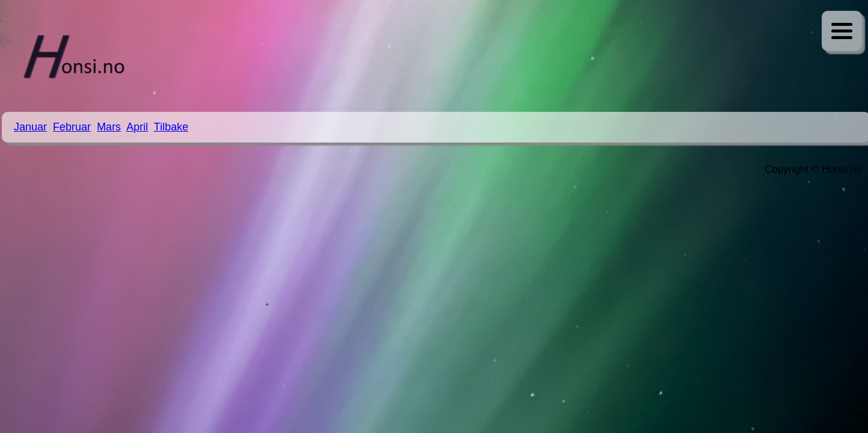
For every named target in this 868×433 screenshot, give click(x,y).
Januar (30, 127)
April (137, 127)
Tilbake (171, 127)
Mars (109, 127)
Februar (72, 127)
